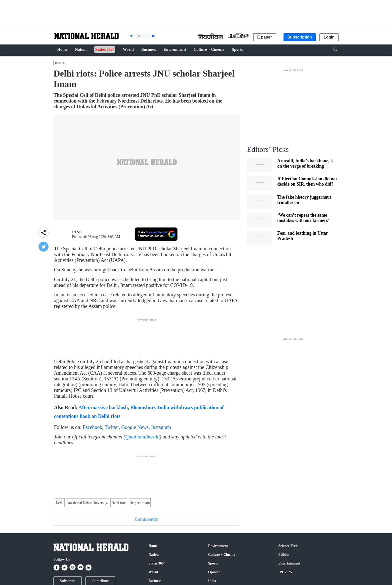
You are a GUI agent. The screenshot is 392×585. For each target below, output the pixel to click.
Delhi (60, 503)
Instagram (161, 427)
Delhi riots (119, 503)
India (60, 63)
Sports (213, 563)
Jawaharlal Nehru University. (87, 503)
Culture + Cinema (222, 555)
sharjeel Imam (140, 503)
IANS (77, 232)
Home (153, 546)
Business (155, 581)
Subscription (300, 37)
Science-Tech (288, 546)
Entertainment (289, 563)
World (153, 572)
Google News (135, 427)
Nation (153, 555)
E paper (265, 37)
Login (329, 37)
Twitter (112, 427)
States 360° (157, 563)
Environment (218, 546)
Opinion (214, 572)
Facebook (92, 427)
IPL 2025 (285, 572)
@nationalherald (142, 437)
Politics (284, 555)
